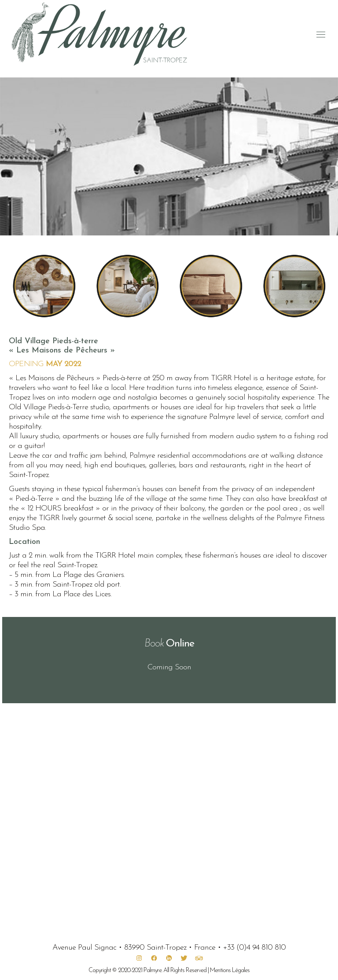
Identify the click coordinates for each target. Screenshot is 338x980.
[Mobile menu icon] (321, 35)
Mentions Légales (230, 971)
